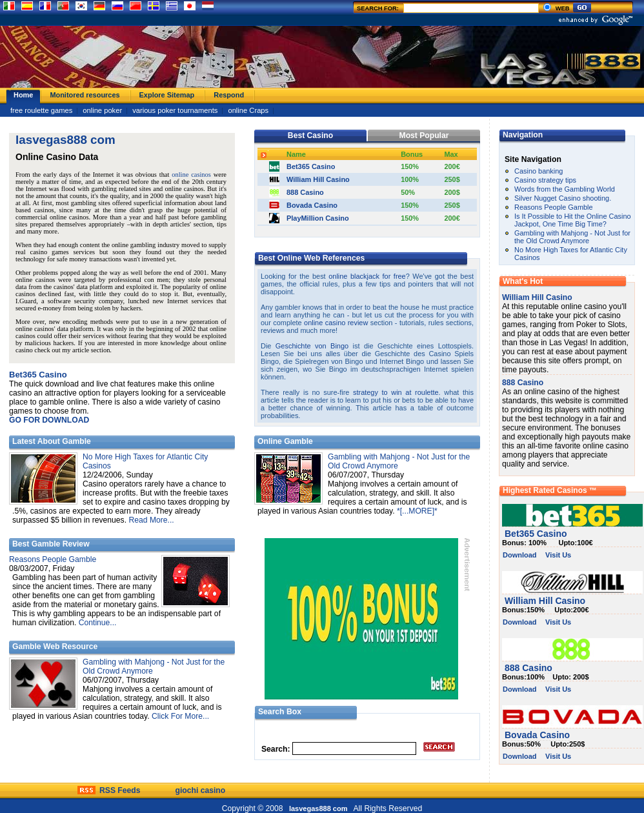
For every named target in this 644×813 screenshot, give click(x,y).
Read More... (151, 520)
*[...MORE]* (417, 511)
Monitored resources (85, 95)
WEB (556, 8)
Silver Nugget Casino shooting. (563, 198)
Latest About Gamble (52, 441)
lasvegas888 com (319, 808)
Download (520, 555)
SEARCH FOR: (449, 8)
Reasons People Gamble (53, 559)
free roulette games (41, 110)
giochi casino (201, 790)
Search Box (280, 712)
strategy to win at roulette (396, 392)
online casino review (336, 323)
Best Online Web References (311, 258)
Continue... (98, 623)
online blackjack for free (367, 276)
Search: (276, 749)
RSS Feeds (120, 790)
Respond (229, 95)
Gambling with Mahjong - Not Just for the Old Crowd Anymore (572, 237)
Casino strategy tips (545, 180)
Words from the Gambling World (565, 189)
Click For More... (180, 716)
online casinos (191, 175)
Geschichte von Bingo (312, 346)
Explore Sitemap (167, 95)
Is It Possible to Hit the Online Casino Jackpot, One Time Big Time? (573, 220)
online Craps (248, 110)
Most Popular (424, 135)
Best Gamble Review (51, 544)
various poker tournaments (175, 110)
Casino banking (538, 171)
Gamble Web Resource (55, 647)
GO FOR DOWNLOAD (49, 420)
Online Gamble (285, 441)
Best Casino (310, 135)
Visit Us (558, 555)
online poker (102, 110)
